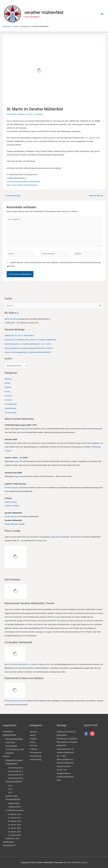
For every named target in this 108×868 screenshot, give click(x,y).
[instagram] (93, 734)
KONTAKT (10, 753)
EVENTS (6, 756)
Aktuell (8, 383)
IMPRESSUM (8, 842)
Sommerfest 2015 (16, 768)
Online (58, 537)
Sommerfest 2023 (16, 778)
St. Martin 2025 (15, 835)
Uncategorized (11, 404)
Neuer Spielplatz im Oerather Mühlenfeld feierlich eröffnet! (29, 348)
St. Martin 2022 (15, 825)
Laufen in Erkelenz (12, 506)
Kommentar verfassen (16, 114)
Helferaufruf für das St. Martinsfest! (19, 335)
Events (29, 114)
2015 (10, 786)
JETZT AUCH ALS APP (15, 749)
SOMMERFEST (12, 764)
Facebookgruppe (12, 487)
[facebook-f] (86, 734)
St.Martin (8, 400)
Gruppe (22, 429)
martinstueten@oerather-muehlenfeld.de (23, 181)
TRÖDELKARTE (14, 807)
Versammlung (10, 412)
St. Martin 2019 (15, 818)
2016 (10, 789)
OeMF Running (11, 502)
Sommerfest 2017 (16, 771)
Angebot (8, 387)
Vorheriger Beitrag (12, 196)
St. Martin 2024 (15, 832)
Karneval (8, 396)
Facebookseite (11, 516)
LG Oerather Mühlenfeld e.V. (19, 664)
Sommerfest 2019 (16, 775)
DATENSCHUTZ (9, 845)
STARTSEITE (8, 732)
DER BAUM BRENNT (14, 782)
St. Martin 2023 (15, 828)
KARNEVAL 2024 (12, 838)
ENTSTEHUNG (11, 746)
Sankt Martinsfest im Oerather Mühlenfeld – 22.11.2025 (28, 344)
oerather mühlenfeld (44, 12)
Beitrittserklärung (12, 319)
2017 (10, 792)
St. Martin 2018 (15, 814)
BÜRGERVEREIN (9, 735)
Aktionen (8, 379)
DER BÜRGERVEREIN (14, 739)
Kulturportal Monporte (16, 701)
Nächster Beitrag (97, 196)
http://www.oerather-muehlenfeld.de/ (22, 185)
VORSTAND (10, 742)
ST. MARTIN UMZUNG (15, 810)
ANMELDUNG (14, 803)
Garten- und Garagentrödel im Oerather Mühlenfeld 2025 (28, 352)
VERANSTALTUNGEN (14, 760)
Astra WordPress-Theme (77, 862)
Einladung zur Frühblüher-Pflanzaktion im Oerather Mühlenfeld (30, 340)
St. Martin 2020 (15, 821)
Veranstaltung (10, 408)
